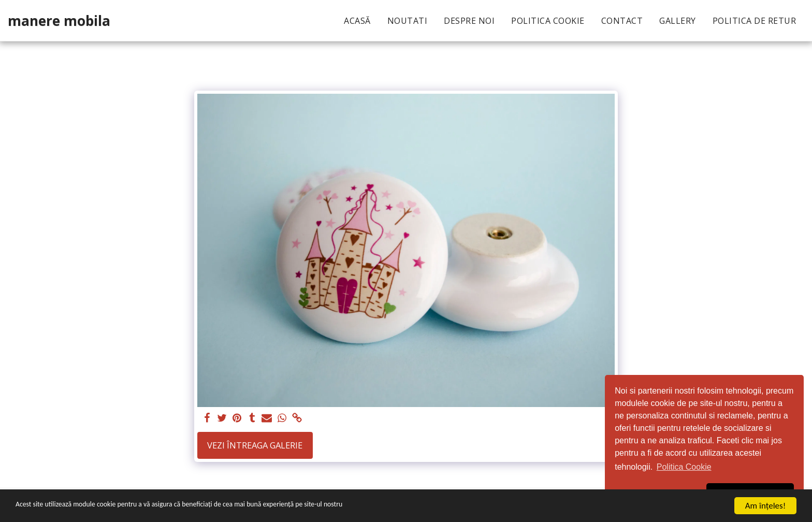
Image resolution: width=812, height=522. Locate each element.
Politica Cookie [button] (684, 467)
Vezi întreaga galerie (255, 445)
